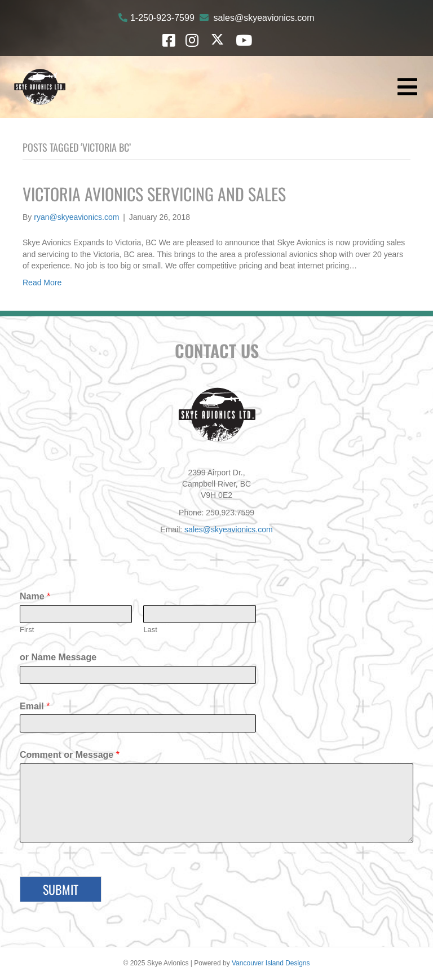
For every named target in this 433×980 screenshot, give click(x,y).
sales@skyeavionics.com (264, 18)
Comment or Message (70, 755)
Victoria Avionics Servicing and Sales (154, 194)
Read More (42, 282)
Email (35, 706)
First (27, 630)
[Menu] (407, 87)
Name (35, 596)
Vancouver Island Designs (271, 963)
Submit (61, 889)
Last (150, 630)
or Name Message (58, 657)
